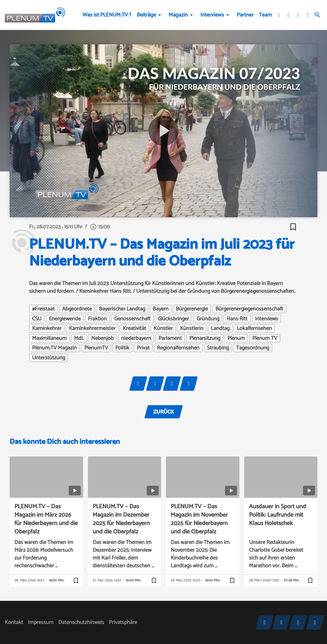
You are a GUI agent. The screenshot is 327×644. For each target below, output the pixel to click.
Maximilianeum (49, 338)
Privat (143, 348)
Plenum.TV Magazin (54, 348)
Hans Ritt (237, 319)
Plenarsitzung (205, 338)
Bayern (161, 309)
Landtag (220, 328)
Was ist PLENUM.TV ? (107, 15)
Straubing (218, 348)
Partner (245, 15)
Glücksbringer (173, 319)
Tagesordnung (253, 348)
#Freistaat (43, 309)
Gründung (208, 319)
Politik (122, 348)
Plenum (236, 338)
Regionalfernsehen (178, 348)
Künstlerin (192, 328)
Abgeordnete (77, 309)
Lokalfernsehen (254, 328)
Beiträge (146, 15)
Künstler (163, 328)
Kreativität (134, 328)
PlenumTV (96, 348)
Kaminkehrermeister (92, 328)
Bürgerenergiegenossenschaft (249, 309)
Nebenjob (102, 338)
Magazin (178, 15)
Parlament (170, 338)
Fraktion (97, 319)
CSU (37, 319)
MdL (79, 338)
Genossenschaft (132, 319)
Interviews (212, 15)
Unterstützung (49, 358)
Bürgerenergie (192, 309)
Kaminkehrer (47, 328)
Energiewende (65, 319)
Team (265, 15)
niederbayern (136, 338)
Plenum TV (265, 338)
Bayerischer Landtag (122, 309)
